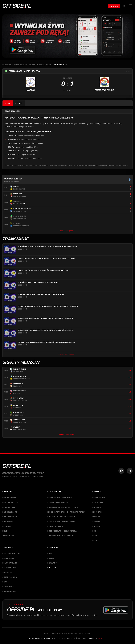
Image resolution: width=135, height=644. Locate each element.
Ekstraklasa (9, 507)
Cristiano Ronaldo (11, 553)
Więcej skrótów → (67, 435)
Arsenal (96, 521)
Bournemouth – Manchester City (63, 507)
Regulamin (52, 563)
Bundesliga (8, 521)
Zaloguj (114, 6)
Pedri (5, 582)
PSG (94, 531)
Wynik (8, 103)
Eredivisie (7, 526)
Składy (19, 103)
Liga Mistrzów (9, 498)
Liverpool (97, 507)
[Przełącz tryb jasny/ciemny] (124, 6)
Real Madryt (98, 502)
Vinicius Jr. (7, 572)
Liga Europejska (10, 502)
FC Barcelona (99, 498)
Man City (96, 517)
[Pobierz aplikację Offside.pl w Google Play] (67, 610)
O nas (50, 553)
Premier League (10, 512)
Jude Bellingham (10, 577)
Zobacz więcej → (67, 231)
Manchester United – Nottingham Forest (66, 512)
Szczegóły (102, 638)
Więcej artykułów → (68, 354)
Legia (95, 536)
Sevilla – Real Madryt (58, 502)
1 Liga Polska (8, 536)
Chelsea (96, 526)
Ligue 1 (5, 531)
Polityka (52, 568)
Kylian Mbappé (9, 568)
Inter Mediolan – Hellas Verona (62, 531)
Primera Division (10, 517)
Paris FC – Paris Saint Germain (61, 521)
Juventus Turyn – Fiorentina (61, 536)
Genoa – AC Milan (55, 526)
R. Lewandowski (10, 591)
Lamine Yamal (9, 586)
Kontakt (51, 558)
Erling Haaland (10, 563)
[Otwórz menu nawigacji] (130, 6)
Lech (95, 540)
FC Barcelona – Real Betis (60, 498)
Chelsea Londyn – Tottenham (61, 517)
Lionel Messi (8, 558)
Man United (97, 512)
